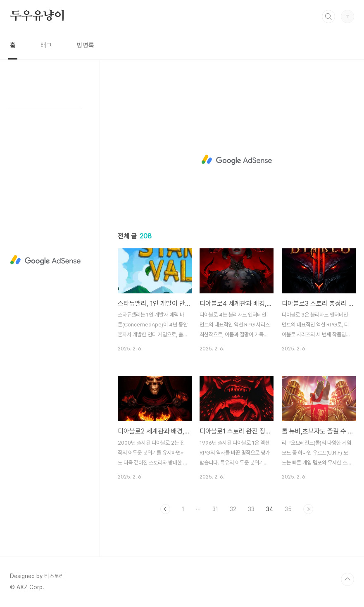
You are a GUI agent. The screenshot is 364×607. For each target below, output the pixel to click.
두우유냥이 (38, 16)
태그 (46, 45)
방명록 (86, 45)
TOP (347, 579)
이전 (165, 509)
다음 (308, 509)
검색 (328, 17)
